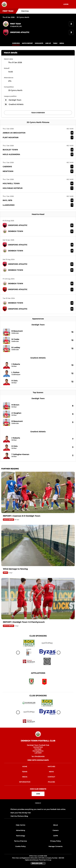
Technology (21, 836)
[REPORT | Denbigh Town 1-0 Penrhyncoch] (38, 599)
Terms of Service (20, 841)
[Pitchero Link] (38, 806)
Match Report (27, 43)
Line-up (48, 43)
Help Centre (21, 825)
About (55, 825)
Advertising (21, 830)
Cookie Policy (20, 846)
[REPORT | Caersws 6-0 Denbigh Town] (38, 492)
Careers (56, 830)
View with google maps (38, 760)
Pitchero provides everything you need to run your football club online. (38, 809)
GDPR (56, 836)
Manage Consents (55, 846)
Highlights (39, 43)
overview (16, 43)
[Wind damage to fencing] (38, 545)
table (55, 43)
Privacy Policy (56, 841)
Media (62, 43)
